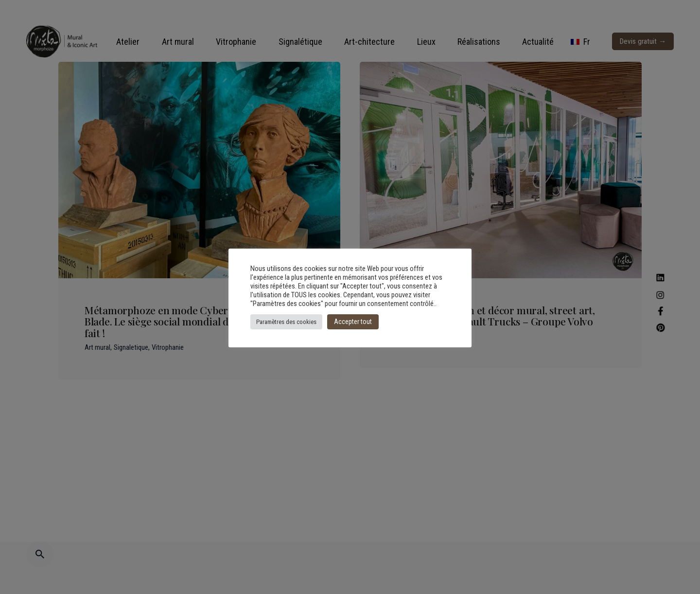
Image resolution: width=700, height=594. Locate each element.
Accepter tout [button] (353, 322)
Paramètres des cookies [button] (286, 322)
